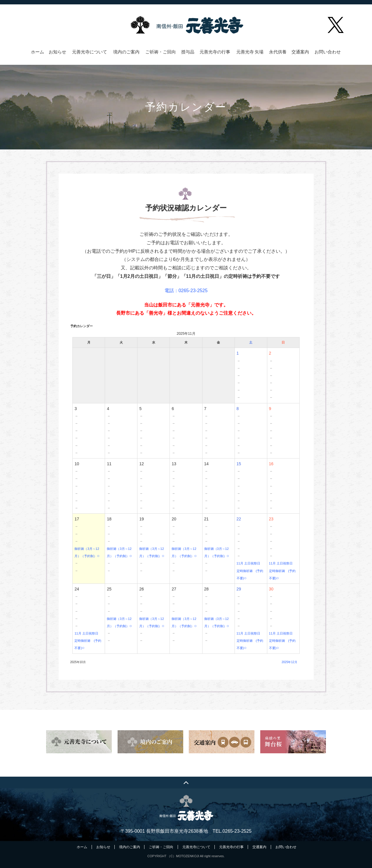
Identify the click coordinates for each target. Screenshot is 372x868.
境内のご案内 (126, 52)
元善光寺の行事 (215, 52)
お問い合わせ (328, 52)
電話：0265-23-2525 (186, 291)
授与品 (188, 52)
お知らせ (57, 52)
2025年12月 (289, 662)
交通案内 (300, 52)
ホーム (37, 52)
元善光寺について (90, 52)
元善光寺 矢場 (250, 52)
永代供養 (278, 52)
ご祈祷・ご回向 (161, 52)
